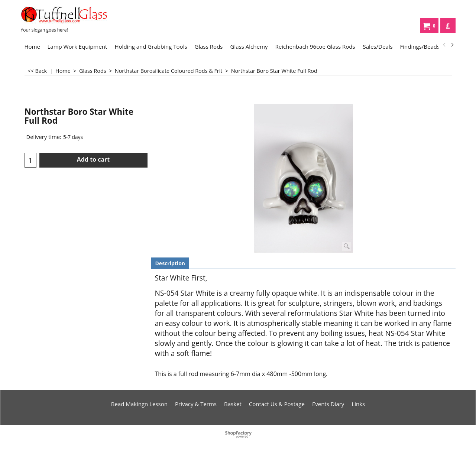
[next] (452, 45)
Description (170, 263)
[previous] (445, 45)
